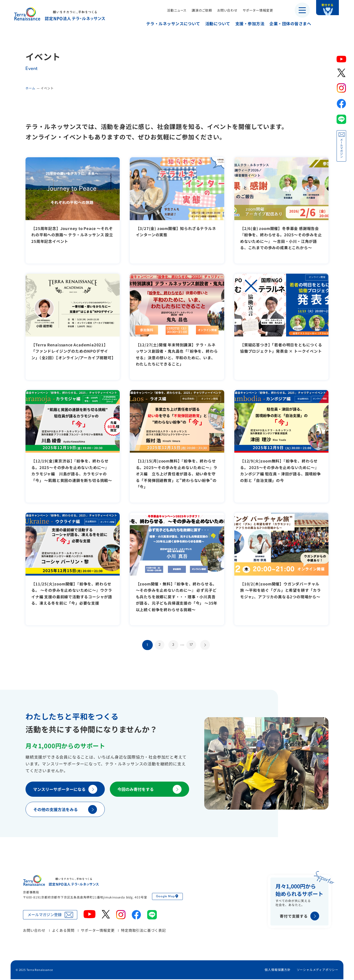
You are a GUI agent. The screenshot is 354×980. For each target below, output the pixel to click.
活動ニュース (173, 10)
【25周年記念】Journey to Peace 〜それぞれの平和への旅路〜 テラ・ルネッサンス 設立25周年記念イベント (72, 235)
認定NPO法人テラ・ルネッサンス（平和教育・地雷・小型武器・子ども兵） (60, 14)
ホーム (30, 88)
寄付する (333, 8)
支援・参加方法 (246, 23)
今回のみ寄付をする (149, 790)
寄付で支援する (299, 917)
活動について (214, 23)
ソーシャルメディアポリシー (318, 971)
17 (192, 645)
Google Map (167, 897)
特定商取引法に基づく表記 (143, 931)
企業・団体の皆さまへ (286, 23)
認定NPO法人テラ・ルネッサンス (61, 881)
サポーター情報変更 (254, 10)
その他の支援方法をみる (65, 810)
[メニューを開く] (302, 10)
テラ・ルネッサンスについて (169, 23)
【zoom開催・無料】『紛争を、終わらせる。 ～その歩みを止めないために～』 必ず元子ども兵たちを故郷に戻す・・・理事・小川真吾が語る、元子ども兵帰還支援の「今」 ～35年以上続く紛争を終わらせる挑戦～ (177, 597)
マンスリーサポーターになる (65, 790)
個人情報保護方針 (277, 971)
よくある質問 (63, 931)
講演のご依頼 (198, 10)
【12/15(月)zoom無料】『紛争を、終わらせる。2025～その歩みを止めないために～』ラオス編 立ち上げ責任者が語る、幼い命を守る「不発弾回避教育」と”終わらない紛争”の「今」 (176, 474)
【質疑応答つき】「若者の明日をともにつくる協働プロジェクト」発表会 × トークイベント (280, 351)
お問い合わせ (224, 10)
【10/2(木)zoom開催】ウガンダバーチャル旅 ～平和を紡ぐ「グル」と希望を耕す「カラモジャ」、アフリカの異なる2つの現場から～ (281, 590)
